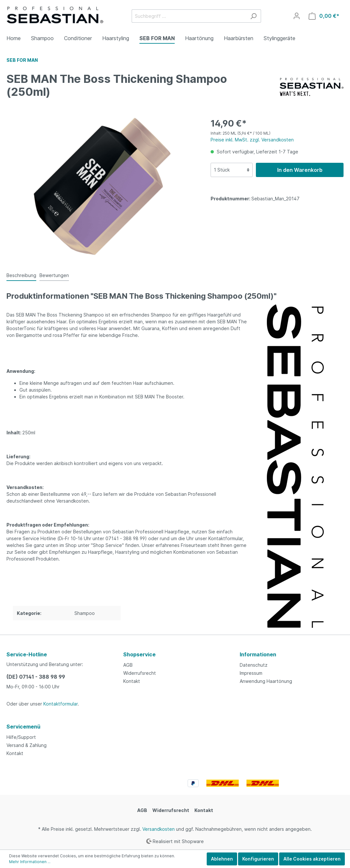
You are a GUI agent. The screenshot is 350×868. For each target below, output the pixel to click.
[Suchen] (253, 16)
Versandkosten (159, 829)
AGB (128, 665)
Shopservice (139, 654)
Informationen (258, 654)
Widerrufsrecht (140, 673)
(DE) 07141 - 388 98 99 (36, 677)
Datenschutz (254, 665)
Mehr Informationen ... (30, 862)
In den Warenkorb (300, 170)
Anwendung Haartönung (266, 681)
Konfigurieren (258, 859)
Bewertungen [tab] (54, 275)
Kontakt (132, 681)
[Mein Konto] (297, 16)
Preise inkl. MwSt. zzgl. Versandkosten (252, 140)
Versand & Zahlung (27, 745)
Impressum (251, 673)
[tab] (21, 275)
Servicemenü (23, 727)
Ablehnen (222, 859)
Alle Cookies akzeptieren (312, 859)
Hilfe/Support (21, 737)
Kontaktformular (60, 704)
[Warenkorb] (324, 16)
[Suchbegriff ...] (189, 16)
